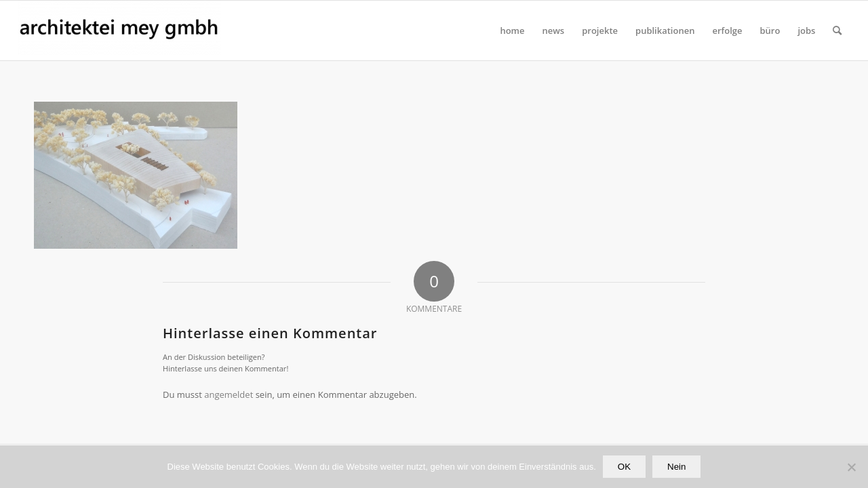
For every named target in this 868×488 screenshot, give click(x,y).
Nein (676, 467)
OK (624, 467)
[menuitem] (512, 30)
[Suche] (837, 30)
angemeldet (229, 394)
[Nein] (851, 467)
